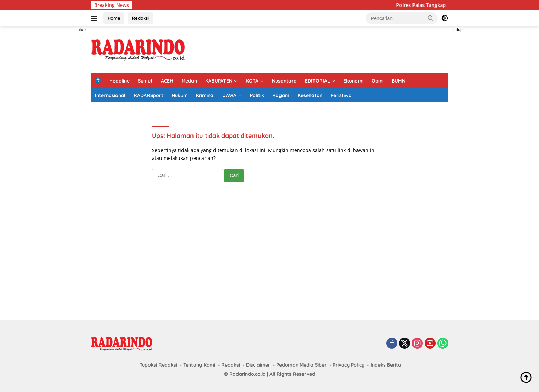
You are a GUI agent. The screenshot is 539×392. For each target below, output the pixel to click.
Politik (257, 95)
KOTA (252, 81)
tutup (81, 30)
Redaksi (140, 18)
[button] (431, 18)
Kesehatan (310, 95)
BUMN (398, 81)
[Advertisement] (60, 129)
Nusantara (284, 81)
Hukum (180, 95)
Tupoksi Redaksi (158, 365)
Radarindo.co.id (247, 374)
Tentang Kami (199, 365)
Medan (189, 81)
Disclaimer (258, 365)
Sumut (145, 81)
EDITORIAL (317, 81)
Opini (377, 81)
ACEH (167, 81)
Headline (119, 81)
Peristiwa (341, 95)
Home (114, 18)
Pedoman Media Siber (301, 365)
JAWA (230, 95)
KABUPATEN (219, 81)
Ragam (281, 95)
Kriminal (205, 95)
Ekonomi (353, 81)
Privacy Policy (349, 365)
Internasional (110, 95)
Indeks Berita (386, 365)
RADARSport (148, 95)
